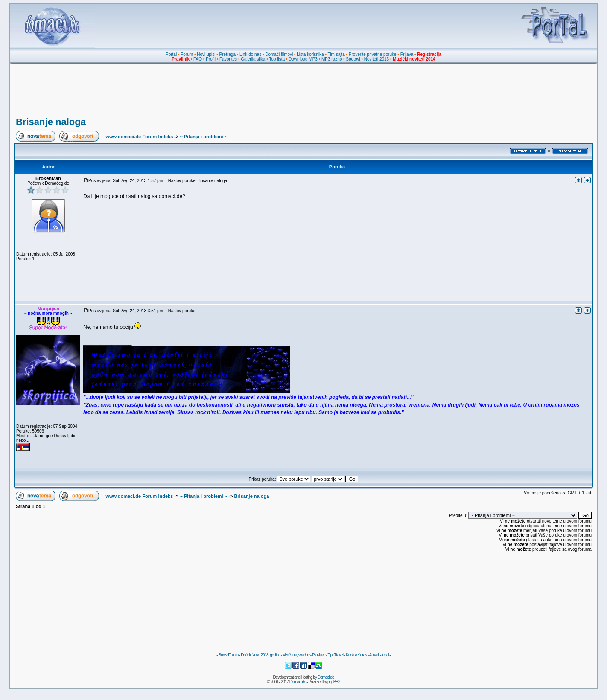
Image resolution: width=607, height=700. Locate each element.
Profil (211, 59)
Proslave (319, 655)
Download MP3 (303, 59)
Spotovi (353, 59)
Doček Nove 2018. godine (260, 655)
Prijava (407, 54)
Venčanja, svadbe (296, 655)
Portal (171, 54)
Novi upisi (206, 54)
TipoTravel (336, 655)
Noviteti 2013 (376, 59)
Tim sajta (336, 54)
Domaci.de (326, 677)
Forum (187, 54)
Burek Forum (228, 655)
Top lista (277, 59)
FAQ (198, 59)
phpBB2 (334, 682)
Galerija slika (253, 59)
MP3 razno (332, 59)
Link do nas (250, 54)
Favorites (228, 59)
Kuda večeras (356, 655)
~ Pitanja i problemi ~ (204, 137)
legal (385, 655)
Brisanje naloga (51, 122)
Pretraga (228, 54)
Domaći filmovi (279, 54)
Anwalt (374, 655)
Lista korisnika (310, 54)
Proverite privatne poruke (373, 54)
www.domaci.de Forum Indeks (139, 137)
